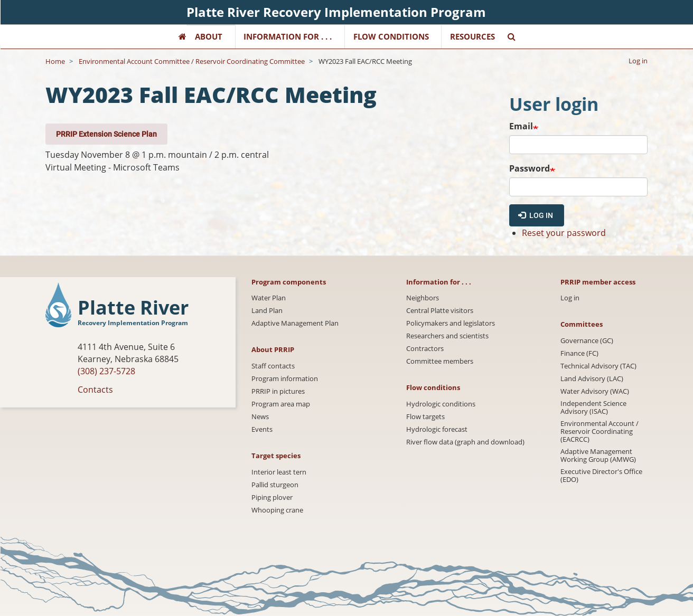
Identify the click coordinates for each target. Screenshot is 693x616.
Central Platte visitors (440, 311)
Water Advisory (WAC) (595, 391)
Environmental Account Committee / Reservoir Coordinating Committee (192, 61)
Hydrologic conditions (441, 404)
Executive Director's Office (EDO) (601, 476)
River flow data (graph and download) (465, 442)
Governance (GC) (587, 341)
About (209, 36)
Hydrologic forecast (437, 429)
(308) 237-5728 (106, 371)
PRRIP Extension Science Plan (106, 134)
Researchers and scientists (447, 336)
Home (55, 61)
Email (521, 126)
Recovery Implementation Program (133, 323)
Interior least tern (279, 472)
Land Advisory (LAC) (592, 379)
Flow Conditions (391, 36)
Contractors (425, 349)
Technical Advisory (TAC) (598, 366)
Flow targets (425, 417)
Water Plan (269, 298)
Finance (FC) (579, 353)
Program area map (281, 404)
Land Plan (267, 311)
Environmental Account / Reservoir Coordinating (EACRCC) (600, 432)
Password (530, 168)
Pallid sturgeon (275, 485)
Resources (472, 36)
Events (262, 429)
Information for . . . (288, 36)
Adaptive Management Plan (295, 323)
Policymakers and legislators (451, 323)
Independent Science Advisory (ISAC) (593, 407)
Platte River (133, 308)
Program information (285, 379)
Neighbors (423, 298)
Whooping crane (277, 510)
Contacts (95, 390)
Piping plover (272, 497)
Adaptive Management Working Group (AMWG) (598, 456)
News (260, 417)
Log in (638, 61)
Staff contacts (273, 366)
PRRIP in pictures (278, 391)
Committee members (440, 361)
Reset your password (564, 233)
